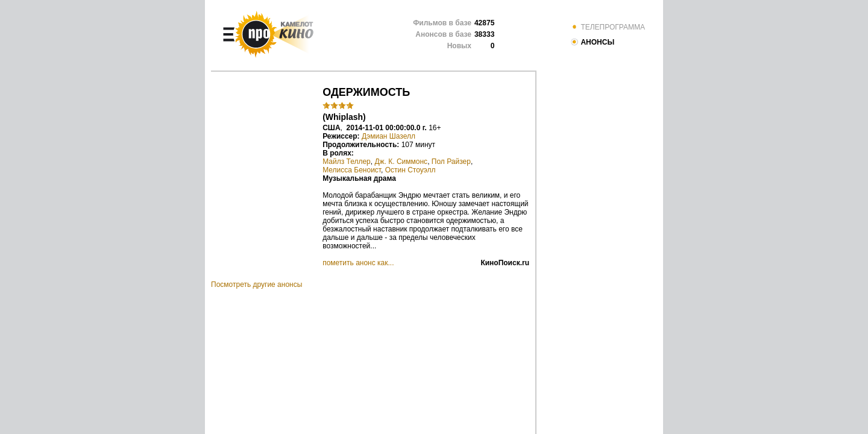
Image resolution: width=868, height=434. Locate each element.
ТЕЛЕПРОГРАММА (608, 27)
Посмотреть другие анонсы (256, 285)
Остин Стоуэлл (410, 170)
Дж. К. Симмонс (401, 162)
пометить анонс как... (358, 263)
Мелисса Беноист (352, 170)
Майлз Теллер (347, 162)
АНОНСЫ (592, 42)
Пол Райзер (451, 162)
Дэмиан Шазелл (388, 136)
